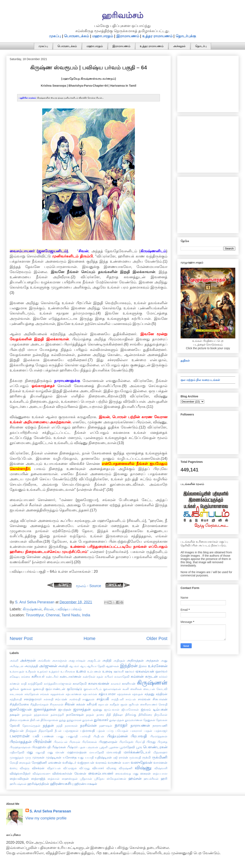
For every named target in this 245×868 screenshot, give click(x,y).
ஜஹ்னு (97, 710)
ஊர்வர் (130, 671)
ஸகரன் (145, 773)
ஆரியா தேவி (96, 666)
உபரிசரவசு (68, 671)
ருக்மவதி (135, 757)
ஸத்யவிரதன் (19, 778)
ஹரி (164, 778)
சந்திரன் (162, 694)
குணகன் (26, 689)
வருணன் (114, 762)
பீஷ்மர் (72, 747)
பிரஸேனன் (89, 742)
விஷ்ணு (143, 768)
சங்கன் (45, 694)
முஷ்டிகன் (54, 757)
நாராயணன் (140, 725)
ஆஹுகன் (112, 666)
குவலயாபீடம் (93, 689)
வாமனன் (160, 762)
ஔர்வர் (161, 671)
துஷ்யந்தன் (117, 720)
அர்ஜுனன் (48, 666)
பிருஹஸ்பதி (41, 747)
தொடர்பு (201, 46)
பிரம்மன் (42, 741)
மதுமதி (40, 752)
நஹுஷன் (106, 726)
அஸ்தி (63, 666)
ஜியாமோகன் (130, 710)
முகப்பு (55, 36)
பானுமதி (72, 736)
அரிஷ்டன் (17, 666)
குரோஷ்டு (74, 689)
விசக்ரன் (38, 768)
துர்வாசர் (101, 720)
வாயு (13, 768)
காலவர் (116, 684)
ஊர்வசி (119, 671)
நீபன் (58, 731)
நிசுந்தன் (31, 731)
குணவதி (38, 689)
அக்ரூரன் (28, 660)
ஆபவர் (74, 666)
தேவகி (15, 725)
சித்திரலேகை (19, 704)
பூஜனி (103, 747)
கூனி (126, 689)
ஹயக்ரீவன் (151, 779)
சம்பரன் (61, 699)
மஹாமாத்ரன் (77, 752)
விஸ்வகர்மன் (62, 773)
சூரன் (124, 704)
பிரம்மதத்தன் (21, 742)
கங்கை (26, 677)
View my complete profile (46, 818)
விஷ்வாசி (161, 768)
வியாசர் (98, 768)
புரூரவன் (92, 747)
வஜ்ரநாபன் (86, 762)
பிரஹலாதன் (108, 742)
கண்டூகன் (89, 677)
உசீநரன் (31, 671)
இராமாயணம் (128, 36)
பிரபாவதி (139, 736)
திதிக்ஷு (118, 715)
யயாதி (89, 757)
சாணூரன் (88, 699)
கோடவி (162, 689)
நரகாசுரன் (71, 726)
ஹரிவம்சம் (122, 15)
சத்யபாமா (107, 694)
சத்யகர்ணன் (74, 694)
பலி (36, 736)
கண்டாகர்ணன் (71, 676)
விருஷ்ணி (126, 768)
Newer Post (21, 638)
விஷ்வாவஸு (41, 774)
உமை (81, 671)
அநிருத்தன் (135, 660)
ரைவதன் (25, 763)
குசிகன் (14, 689)
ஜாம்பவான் (112, 710)
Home (90, 638)
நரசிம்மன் (88, 725)
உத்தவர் (54, 671)
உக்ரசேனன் (158, 666)
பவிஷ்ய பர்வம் (69, 609)
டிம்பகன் (160, 709)
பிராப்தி (140, 742)
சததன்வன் (57, 694)
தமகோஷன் (75, 714)
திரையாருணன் (19, 720)
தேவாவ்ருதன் (31, 726)
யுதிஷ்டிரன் (103, 757)
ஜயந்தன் (65, 709)
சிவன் (49, 609)
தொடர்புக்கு (186, 36)
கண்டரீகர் (52, 677)
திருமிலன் (161, 715)
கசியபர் (38, 676)
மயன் (60, 752)
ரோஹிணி (39, 762)
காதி (24, 684)
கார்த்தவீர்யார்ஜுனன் (58, 684)
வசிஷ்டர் (69, 762)
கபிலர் (109, 677)
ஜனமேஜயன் (21, 709)
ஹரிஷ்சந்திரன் (38, 784)
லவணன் (55, 762)
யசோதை (70, 757)
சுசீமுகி (92, 704)
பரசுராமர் (136, 731)
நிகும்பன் (17, 731)
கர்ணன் (15, 684)
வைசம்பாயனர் (101, 773)
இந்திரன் (129, 666)
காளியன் (129, 683)
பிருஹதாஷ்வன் (20, 747)
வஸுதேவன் (141, 762)
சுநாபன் (103, 704)
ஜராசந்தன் (82, 709)
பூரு (139, 747)
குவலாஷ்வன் (112, 689)
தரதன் (90, 715)
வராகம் (101, 762)
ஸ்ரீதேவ (99, 779)
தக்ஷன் (15, 714)
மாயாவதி (114, 752)
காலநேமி (80, 683)
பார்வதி (85, 736)
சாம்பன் (131, 699)
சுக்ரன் (81, 704)
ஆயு (83, 666)
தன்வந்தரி (57, 715)
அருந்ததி (31, 666)
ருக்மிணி (160, 757)
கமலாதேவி (122, 677)
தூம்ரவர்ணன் (134, 720)
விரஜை (111, 768)
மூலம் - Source (89, 586)
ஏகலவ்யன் (145, 671)
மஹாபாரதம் (103, 36)
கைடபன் (149, 689)
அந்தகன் (152, 660)
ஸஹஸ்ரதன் (70, 779)
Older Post (157, 638)
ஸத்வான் (54, 779)
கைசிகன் (136, 689)
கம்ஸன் (137, 676)
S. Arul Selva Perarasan (50, 811)
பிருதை (162, 742)
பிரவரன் (75, 742)
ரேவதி (14, 763)
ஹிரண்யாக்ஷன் (86, 784)
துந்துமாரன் (74, 720)
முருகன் (38, 757)
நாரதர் (121, 725)
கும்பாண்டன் (55, 689)
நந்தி (59, 726)
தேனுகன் (149, 720)
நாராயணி (160, 725)
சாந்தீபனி (118, 699)
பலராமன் (20, 736)
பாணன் (48, 736)
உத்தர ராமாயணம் (157, 36)
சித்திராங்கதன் (39, 704)
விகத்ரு (25, 768)
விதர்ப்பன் (54, 768)
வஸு (126, 763)
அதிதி (107, 660)
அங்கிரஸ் (44, 661)
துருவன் (88, 720)
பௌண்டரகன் (155, 747)
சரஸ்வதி (75, 699)
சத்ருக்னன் (124, 694)
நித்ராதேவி (46, 731)
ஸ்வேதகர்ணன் (116, 779)
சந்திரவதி (16, 699)
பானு (60, 736)
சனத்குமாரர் (33, 699)
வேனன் (80, 773)
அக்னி (14, 661)
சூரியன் (134, 704)
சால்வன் (144, 699)
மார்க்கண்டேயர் (137, 752)
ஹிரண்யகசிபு (62, 784)
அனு (164, 661)
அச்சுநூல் (179, 46)
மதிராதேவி (17, 752)
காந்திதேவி (35, 684)
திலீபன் (35, 720)
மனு (50, 752)
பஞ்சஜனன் (71, 731)
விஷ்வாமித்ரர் (20, 773)
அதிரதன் (119, 661)
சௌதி (163, 704)
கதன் (100, 677)
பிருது (151, 742)
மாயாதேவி (97, 752)
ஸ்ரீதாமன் (86, 779)
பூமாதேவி (127, 747)
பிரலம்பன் (61, 742)
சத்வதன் (138, 694)
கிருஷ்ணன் (32, 609)
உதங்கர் (42, 671)
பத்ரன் (101, 731)
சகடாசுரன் (16, 694)
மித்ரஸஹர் (160, 752)
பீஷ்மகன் (59, 747)
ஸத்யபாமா (160, 774)
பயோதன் (122, 731)
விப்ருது (85, 768)
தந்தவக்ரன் (41, 715)
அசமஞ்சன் (59, 661)
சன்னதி (48, 699)
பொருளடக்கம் (76, 36)
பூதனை (114, 747)
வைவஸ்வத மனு (127, 774)
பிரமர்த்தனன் (159, 736)
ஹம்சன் (135, 778)
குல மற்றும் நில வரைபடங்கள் (200, 380)
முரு (28, 757)
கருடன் (151, 676)
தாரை (100, 715)
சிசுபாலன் (160, 699)
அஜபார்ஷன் (77, 661)
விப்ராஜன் (70, 768)
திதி (108, 715)
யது (81, 757)
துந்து (62, 720)
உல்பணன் (94, 671)
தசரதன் (27, 715)
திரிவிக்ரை (145, 715)
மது (30, 752)
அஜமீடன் (94, 661)
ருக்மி (146, 757)
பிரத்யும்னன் (117, 736)
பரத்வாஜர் (161, 731)
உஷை (107, 671)
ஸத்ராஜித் (38, 778)
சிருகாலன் (57, 704)
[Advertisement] (208, 83)
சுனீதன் (114, 704)
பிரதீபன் (99, 736)
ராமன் (123, 757)
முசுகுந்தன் (17, 757)
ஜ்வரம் (146, 709)
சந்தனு (149, 694)
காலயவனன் (99, 683)
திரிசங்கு (131, 715)
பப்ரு (110, 731)
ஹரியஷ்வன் (18, 784)
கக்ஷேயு (15, 677)
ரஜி (115, 757)
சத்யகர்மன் (90, 694)
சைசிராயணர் (149, 704)
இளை (143, 666)
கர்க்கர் (163, 677)
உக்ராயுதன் (17, 671)
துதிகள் (185, 361)
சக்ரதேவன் (32, 694)
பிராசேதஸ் (126, 742)
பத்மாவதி (88, 731)
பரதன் (148, 731)
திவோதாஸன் (49, 720)
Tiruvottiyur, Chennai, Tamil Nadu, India (58, 615)
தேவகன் (162, 720)
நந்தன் (48, 725)
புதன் (82, 747)
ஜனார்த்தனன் (45, 709)
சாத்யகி (103, 699)
